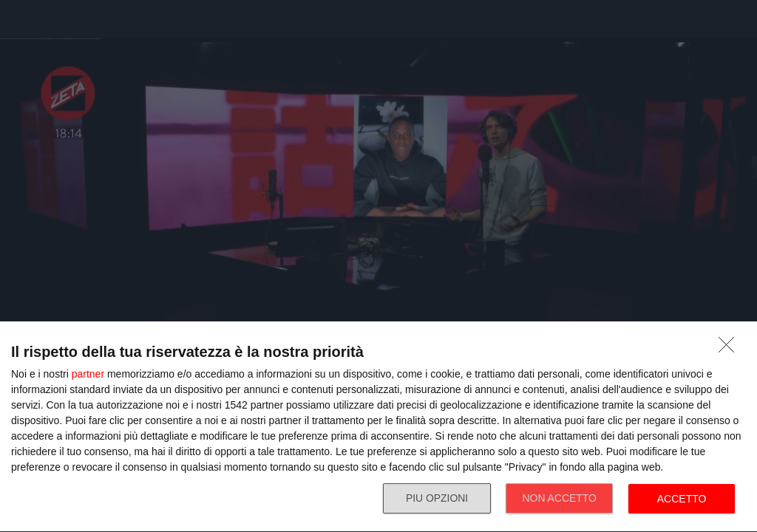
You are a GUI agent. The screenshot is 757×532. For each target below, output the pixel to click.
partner (88, 374)
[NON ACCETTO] (730, 349)
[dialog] (378, 427)
